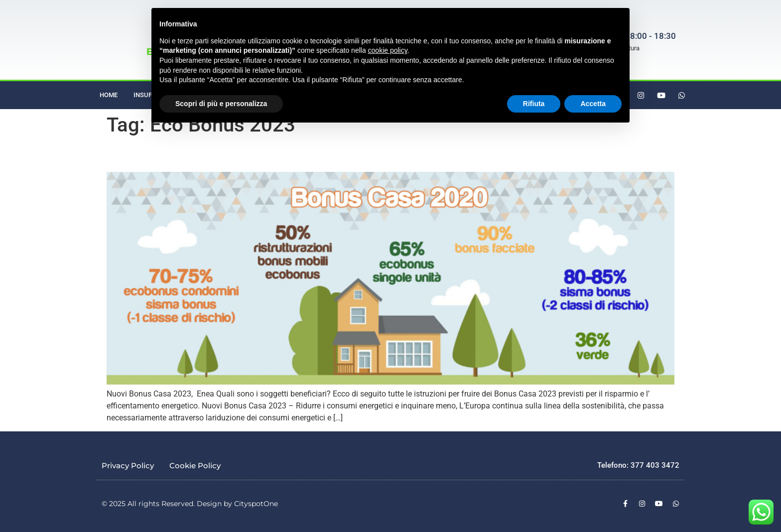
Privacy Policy (128, 465)
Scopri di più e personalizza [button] (221, 104)
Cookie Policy (195, 465)
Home (109, 95)
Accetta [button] (593, 104)
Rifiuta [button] (534, 104)
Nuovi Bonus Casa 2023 (152, 157)
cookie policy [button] (388, 50)
